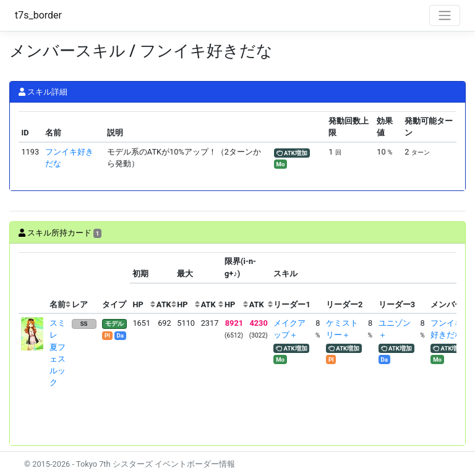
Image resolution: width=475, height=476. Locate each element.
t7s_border (38, 15)
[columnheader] (33, 283)
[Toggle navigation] (445, 15)
